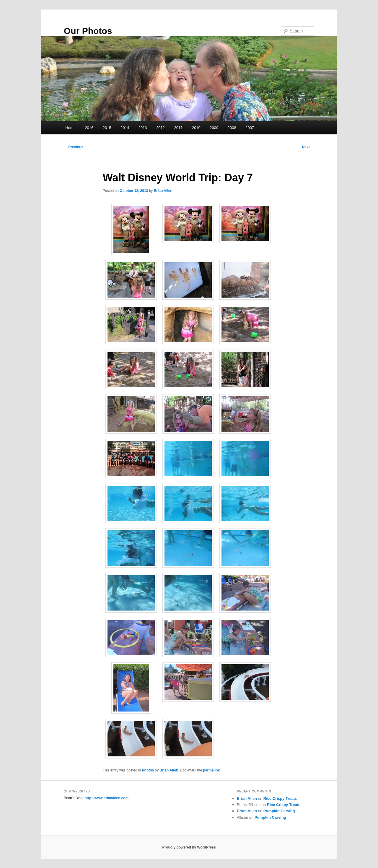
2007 (250, 128)
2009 (214, 128)
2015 (107, 128)
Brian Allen (163, 191)
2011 (178, 128)
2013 (143, 128)
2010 (196, 128)
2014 (125, 128)
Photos (148, 770)
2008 (232, 128)
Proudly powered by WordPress (189, 847)
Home (70, 128)
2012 (161, 128)
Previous (74, 147)
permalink (212, 770)
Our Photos (88, 31)
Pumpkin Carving (279, 811)
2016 (89, 128)
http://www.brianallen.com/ (107, 798)
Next (308, 147)
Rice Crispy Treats (280, 798)
